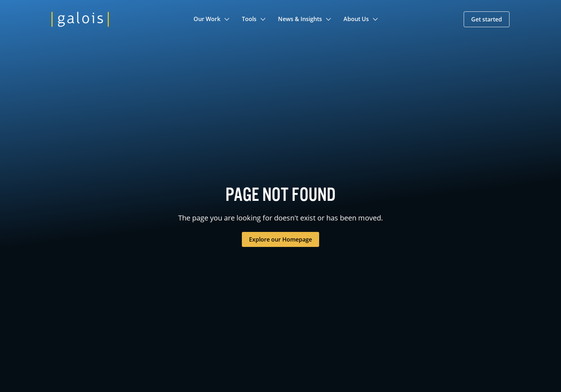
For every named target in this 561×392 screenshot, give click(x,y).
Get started (487, 19)
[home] (80, 19)
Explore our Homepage (280, 239)
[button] (212, 19)
